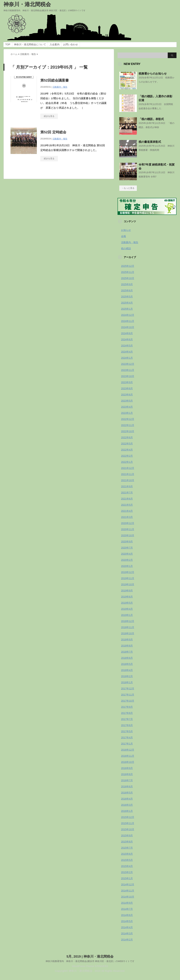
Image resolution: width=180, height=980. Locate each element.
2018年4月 (127, 670)
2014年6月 (127, 915)
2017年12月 (128, 689)
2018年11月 (128, 627)
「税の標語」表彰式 (151, 119)
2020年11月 (128, 529)
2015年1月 (127, 878)
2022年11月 (128, 425)
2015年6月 (127, 854)
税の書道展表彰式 (150, 142)
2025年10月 (128, 278)
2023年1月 (127, 413)
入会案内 (55, 44)
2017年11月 (128, 695)
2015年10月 (128, 829)
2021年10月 (128, 480)
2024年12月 (128, 315)
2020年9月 (127, 542)
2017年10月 (128, 701)
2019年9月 (127, 591)
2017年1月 (127, 744)
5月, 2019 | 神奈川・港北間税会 (90, 956)
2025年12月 (128, 266)
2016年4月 (127, 799)
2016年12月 (128, 750)
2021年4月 (127, 511)
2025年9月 (127, 284)
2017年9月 (127, 707)
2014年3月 (127, 933)
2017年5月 (127, 731)
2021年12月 (128, 468)
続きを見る (49, 116)
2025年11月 (128, 272)
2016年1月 (127, 811)
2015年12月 (128, 817)
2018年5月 (127, 664)
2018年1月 (127, 682)
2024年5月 (127, 346)
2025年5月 (127, 297)
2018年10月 (128, 633)
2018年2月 (127, 676)
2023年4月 (127, 407)
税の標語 (126, 248)
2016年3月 (127, 805)
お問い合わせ (71, 44)
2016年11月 (128, 756)
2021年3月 (127, 517)
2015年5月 (127, 860)
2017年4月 (127, 737)
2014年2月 (127, 940)
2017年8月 (127, 713)
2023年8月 (127, 388)
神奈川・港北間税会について (30, 44)
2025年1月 (127, 309)
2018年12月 (128, 621)
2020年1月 (127, 566)
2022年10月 (128, 431)
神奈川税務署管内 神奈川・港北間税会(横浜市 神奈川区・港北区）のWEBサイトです (90, 961)
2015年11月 (128, 823)
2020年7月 (127, 548)
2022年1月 (127, 462)
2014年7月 (127, 909)
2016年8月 (127, 774)
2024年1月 (127, 358)
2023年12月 (128, 364)
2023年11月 (128, 370)
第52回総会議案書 (55, 80)
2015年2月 (127, 872)
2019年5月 (127, 603)
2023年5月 (127, 401)
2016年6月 (127, 786)
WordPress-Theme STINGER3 (90, 966)
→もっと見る (128, 188)
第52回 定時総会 (53, 132)
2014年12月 (128, 884)
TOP (8, 44)
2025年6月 (127, 290)
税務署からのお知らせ (153, 74)
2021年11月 (128, 474)
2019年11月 (128, 578)
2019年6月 (127, 597)
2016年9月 (127, 768)
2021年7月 (127, 493)
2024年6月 (127, 339)
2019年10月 (128, 584)
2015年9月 (127, 835)
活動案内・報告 (60, 87)
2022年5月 (127, 444)
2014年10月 (128, 897)
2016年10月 (128, 762)
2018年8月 (127, 646)
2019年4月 (127, 609)
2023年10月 (128, 376)
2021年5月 (127, 505)
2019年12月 (128, 572)
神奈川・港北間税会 (27, 4)
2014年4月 (127, 927)
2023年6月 (127, 395)
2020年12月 (128, 523)
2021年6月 (127, 499)
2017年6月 (127, 725)
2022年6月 (127, 437)
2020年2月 (127, 560)
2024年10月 (128, 327)
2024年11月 (128, 321)
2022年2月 (127, 456)
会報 (124, 236)
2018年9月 (127, 640)
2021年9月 (127, 486)
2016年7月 (127, 780)
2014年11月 (128, 891)
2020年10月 (128, 535)
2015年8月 (127, 842)
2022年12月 (128, 419)
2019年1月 (127, 615)
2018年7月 (127, 652)
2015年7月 (127, 848)
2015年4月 (127, 866)
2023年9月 (127, 382)
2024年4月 (127, 352)
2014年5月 (127, 921)
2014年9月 (127, 903)
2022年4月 (127, 450)
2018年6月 (127, 658)
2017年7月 (127, 719)
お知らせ (126, 230)
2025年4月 (127, 303)
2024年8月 (127, 333)
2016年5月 (127, 793)
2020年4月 (127, 554)
